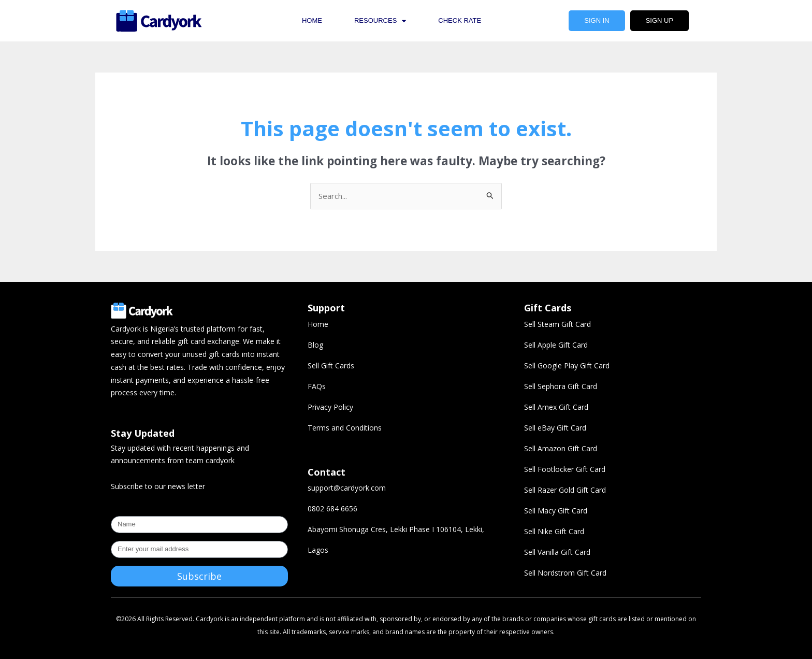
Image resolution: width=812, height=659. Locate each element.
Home (312, 20)
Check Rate (460, 20)
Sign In (597, 20)
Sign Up (659, 20)
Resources (380, 21)
